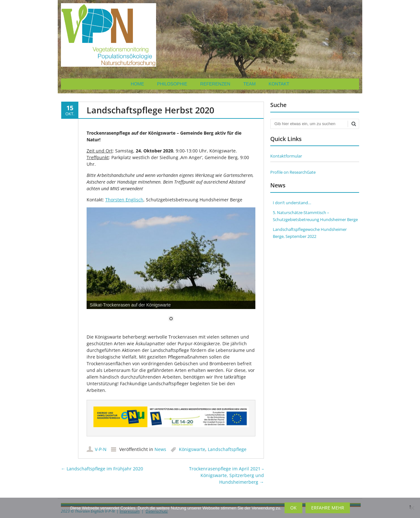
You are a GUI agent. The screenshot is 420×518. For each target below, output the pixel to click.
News (160, 449)
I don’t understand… (292, 203)
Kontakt (279, 84)
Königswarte (192, 449)
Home (137, 84)
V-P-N (101, 449)
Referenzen (215, 84)
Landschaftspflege (227, 449)
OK (293, 508)
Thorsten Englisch (124, 200)
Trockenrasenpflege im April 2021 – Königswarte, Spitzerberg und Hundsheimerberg (226, 475)
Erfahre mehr (328, 508)
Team (249, 84)
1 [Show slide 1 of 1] (171, 319)
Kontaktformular (286, 156)
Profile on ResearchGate (293, 172)
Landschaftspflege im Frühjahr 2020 (102, 468)
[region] (171, 268)
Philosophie (172, 84)
